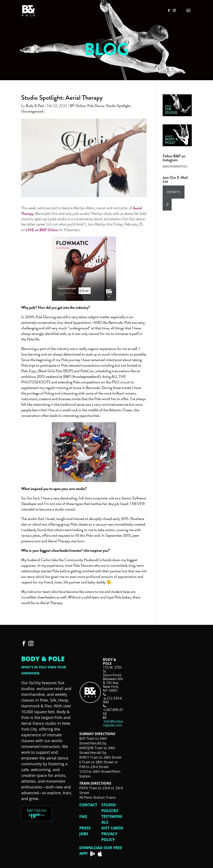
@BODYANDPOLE (175, 167)
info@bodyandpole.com (113, 723)
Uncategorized (32, 111)
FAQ (83, 816)
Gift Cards (112, 828)
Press (85, 828)
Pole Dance (96, 106)
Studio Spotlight (118, 106)
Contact (88, 805)
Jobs (84, 834)
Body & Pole (35, 106)
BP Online (78, 106)
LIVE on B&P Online (42, 230)
